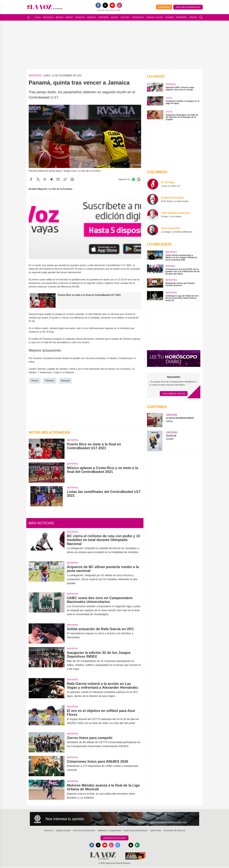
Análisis (91, 17)
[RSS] (125, 845)
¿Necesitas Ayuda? (114, 838)
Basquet (65, 381)
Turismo (169, 17)
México (59, 17)
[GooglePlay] (139, 845)
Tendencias (138, 17)
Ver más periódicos (188, 7)
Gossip (114, 17)
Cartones (103, 17)
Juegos (193, 17)
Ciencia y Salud (155, 17)
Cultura (125, 17)
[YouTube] (112, 5)
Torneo (35, 381)
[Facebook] (98, 5)
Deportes (181, 17)
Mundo (69, 17)
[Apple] (132, 845)
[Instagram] (119, 5)
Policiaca (48, 17)
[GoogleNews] (118, 845)
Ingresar (164, 7)
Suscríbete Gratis (174, 394)
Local (38, 17)
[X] (105, 5)
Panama (50, 381)
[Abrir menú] (28, 17)
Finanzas (80, 17)
